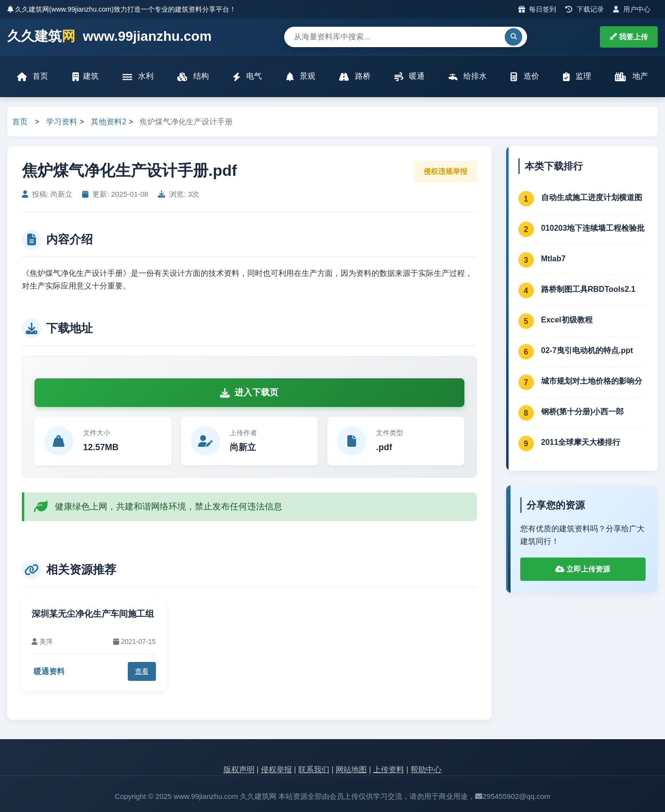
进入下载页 (249, 392)
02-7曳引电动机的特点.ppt (587, 350)
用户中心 (632, 9)
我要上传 (629, 37)
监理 (577, 76)
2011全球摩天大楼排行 (581, 442)
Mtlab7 (554, 259)
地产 (631, 76)
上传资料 (389, 770)
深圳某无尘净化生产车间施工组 (93, 614)
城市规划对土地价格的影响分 (592, 381)
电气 (247, 76)
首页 (33, 76)
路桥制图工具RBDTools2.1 (588, 289)
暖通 (409, 76)
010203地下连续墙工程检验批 (593, 228)
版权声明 (239, 770)
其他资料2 (109, 122)
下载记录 (585, 9)
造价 (525, 76)
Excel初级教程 (567, 320)
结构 (193, 76)
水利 (138, 76)
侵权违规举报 (445, 171)
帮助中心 (426, 770)
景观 (301, 76)
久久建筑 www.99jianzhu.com (110, 37)
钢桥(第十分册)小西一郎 (583, 412)
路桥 (355, 76)
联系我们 (314, 770)
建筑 (85, 76)
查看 (142, 671)
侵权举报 (276, 770)
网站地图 (351, 770)
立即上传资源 (583, 569)
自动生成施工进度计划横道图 (592, 197)
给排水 (468, 76)
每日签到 (537, 9)
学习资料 (62, 122)
